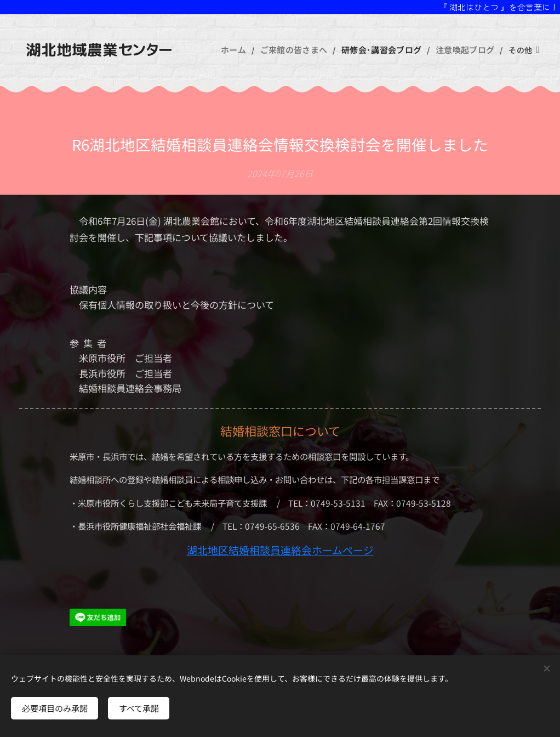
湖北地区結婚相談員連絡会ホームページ (280, 550)
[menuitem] (245, 50)
